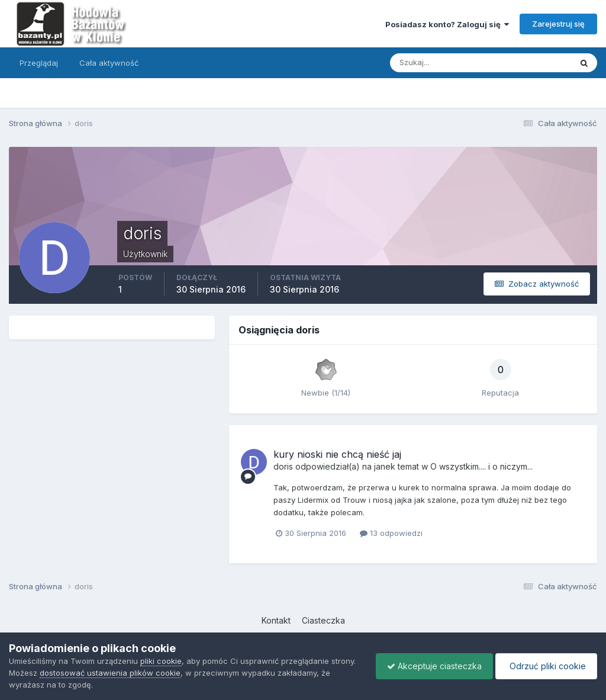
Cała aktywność (109, 63)
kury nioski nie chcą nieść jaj (337, 454)
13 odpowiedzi (391, 533)
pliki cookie (161, 661)
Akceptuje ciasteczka (431, 666)
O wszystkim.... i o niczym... (481, 466)
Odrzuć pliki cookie (545, 666)
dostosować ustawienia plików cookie (110, 673)
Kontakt (276, 620)
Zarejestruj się (558, 24)
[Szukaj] (434, 63)
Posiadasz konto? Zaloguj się (447, 24)
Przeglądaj (39, 63)
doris (283, 466)
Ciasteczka (323, 620)
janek (385, 466)
